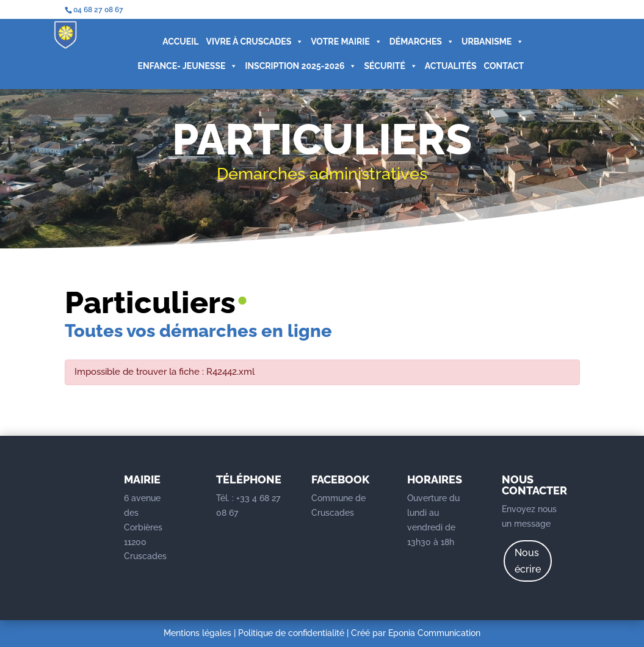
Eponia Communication (434, 633)
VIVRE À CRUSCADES (255, 42)
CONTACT (504, 66)
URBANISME (493, 42)
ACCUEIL (180, 42)
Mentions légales (197, 633)
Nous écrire (528, 561)
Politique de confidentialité (291, 633)
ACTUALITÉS (451, 66)
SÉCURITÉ (390, 66)
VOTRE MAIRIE (346, 42)
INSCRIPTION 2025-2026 (301, 66)
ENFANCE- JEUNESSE (188, 66)
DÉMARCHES (422, 42)
